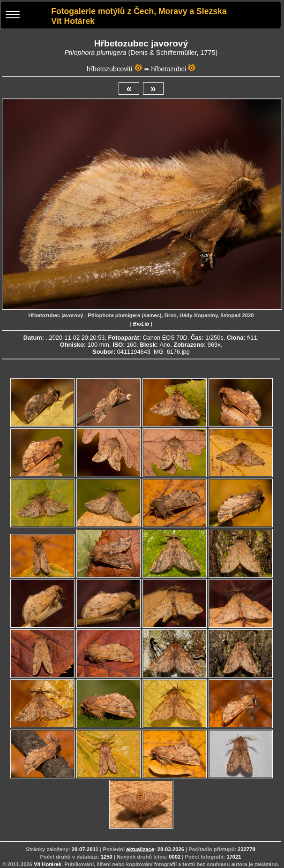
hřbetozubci (169, 69)
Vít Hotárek (48, 864)
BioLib (141, 324)
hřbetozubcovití (110, 69)
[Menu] (13, 16)
